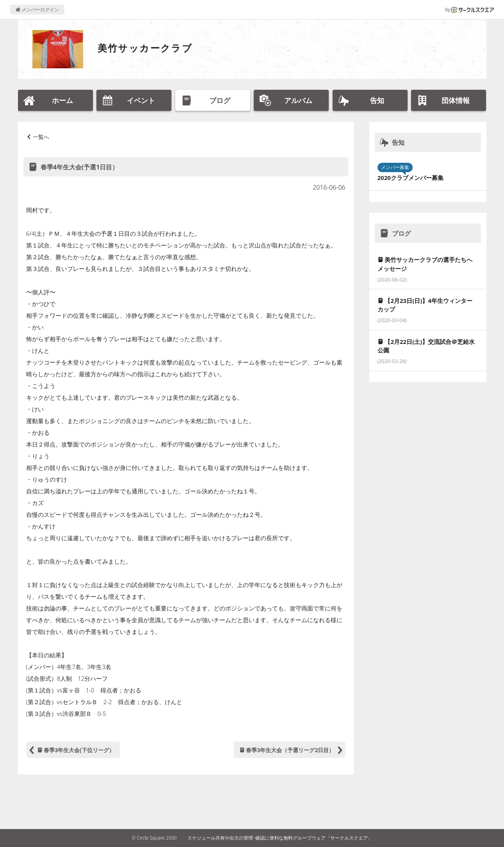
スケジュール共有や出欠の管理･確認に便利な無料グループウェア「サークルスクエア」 (280, 838)
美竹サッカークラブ (145, 48)
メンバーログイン (37, 10)
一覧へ (41, 137)
